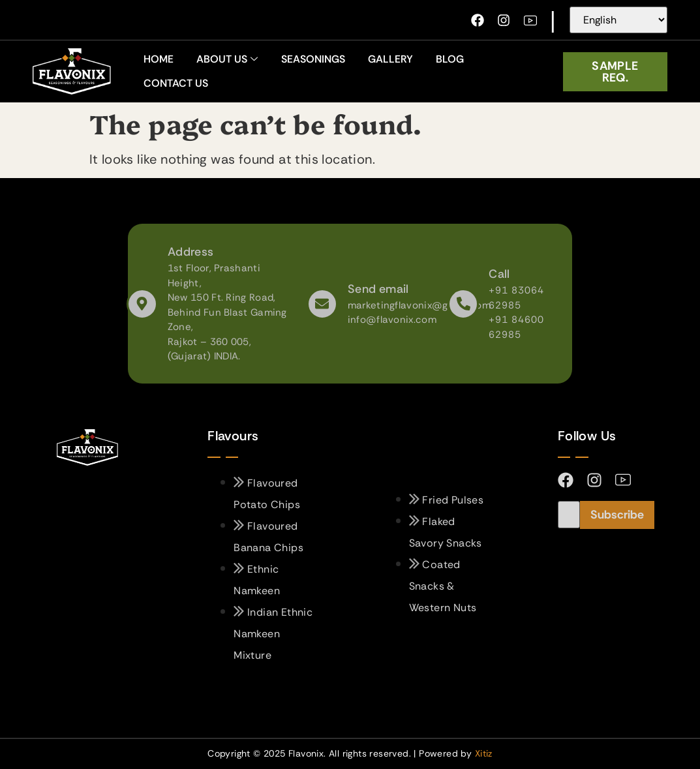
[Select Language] (618, 20)
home (159, 59)
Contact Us (176, 83)
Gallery (390, 59)
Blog (450, 59)
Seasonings (313, 59)
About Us (227, 59)
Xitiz (484, 753)
